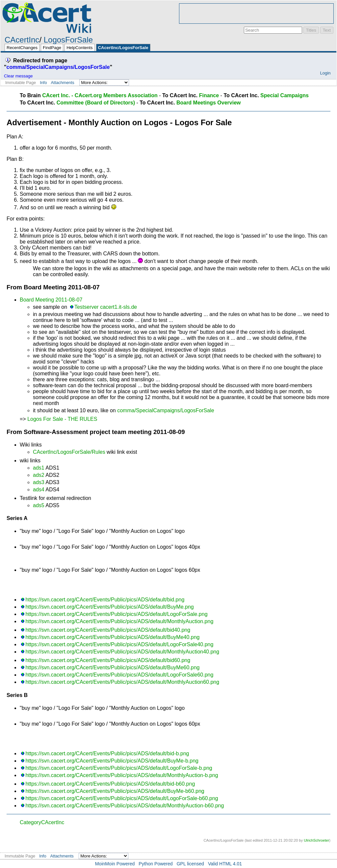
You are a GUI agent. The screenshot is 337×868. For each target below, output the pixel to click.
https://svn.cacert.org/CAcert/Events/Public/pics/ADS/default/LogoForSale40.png (119, 644)
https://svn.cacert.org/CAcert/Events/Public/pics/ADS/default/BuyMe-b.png (112, 761)
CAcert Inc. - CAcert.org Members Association (100, 95)
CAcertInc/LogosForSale (123, 48)
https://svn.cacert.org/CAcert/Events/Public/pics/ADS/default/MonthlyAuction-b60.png (125, 806)
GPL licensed (190, 864)
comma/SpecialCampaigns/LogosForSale (58, 67)
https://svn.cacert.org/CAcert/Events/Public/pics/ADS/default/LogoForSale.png (116, 614)
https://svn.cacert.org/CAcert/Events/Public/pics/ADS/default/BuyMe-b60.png (115, 791)
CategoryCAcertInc (42, 822)
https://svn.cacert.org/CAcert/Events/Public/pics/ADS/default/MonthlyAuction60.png (122, 682)
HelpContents (79, 48)
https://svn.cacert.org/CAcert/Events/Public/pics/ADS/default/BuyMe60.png (112, 667)
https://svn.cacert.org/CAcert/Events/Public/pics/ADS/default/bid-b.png (107, 753)
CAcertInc (22, 40)
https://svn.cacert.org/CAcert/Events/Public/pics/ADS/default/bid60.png (108, 660)
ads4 (39, 490)
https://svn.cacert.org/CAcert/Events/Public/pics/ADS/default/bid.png (105, 600)
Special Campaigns (285, 95)
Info (43, 83)
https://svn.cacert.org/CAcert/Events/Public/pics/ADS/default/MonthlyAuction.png (119, 621)
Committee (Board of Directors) (96, 103)
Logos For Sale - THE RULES (62, 419)
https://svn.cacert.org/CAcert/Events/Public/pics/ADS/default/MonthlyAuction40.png (122, 652)
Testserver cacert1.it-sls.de (106, 307)
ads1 (39, 468)
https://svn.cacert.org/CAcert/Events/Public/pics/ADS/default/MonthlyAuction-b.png (122, 775)
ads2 (39, 475)
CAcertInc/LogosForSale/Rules (69, 452)
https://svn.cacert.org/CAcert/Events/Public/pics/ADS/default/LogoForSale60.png (119, 675)
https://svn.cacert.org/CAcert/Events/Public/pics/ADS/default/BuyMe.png (109, 607)
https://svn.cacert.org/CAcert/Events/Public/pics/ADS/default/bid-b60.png (110, 784)
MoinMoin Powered (115, 864)
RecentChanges (22, 48)
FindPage (52, 48)
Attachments (63, 83)
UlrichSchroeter (316, 840)
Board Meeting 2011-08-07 (51, 300)
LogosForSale (68, 40)
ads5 (39, 505)
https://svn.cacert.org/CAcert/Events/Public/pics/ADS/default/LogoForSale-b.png (119, 768)
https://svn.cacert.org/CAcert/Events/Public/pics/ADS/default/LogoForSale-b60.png (122, 798)
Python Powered (156, 864)
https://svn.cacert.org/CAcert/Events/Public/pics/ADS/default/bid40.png (108, 630)
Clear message (18, 76)
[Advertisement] (256, 14)
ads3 (39, 482)
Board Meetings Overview (209, 103)
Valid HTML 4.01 (225, 864)
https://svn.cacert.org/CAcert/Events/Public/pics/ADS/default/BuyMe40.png (112, 637)
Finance (209, 95)
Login (325, 73)
